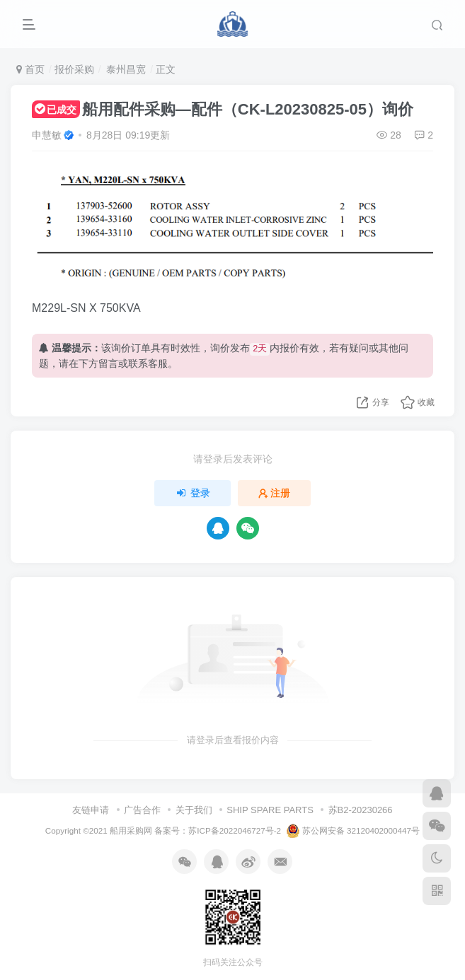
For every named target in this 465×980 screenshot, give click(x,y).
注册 (275, 493)
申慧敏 (47, 135)
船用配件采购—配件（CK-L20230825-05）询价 (223, 109)
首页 (30, 69)
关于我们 (194, 810)
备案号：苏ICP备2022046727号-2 (218, 830)
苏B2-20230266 (361, 810)
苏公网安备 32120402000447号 (353, 831)
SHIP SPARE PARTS (270, 810)
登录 (193, 493)
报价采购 (74, 69)
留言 (108, 363)
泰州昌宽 (125, 69)
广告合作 (142, 810)
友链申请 (91, 810)
